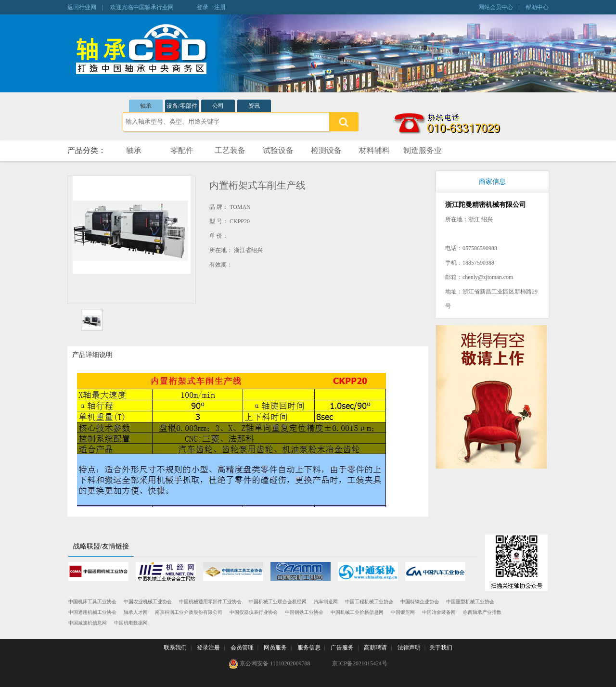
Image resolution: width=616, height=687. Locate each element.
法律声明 (409, 648)
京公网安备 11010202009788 (269, 664)
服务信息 (309, 648)
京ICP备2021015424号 (360, 663)
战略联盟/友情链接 (101, 546)
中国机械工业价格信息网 (357, 612)
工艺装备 (230, 150)
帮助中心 (537, 7)
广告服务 (342, 648)
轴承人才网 (136, 612)
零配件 (182, 150)
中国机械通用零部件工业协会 (210, 602)
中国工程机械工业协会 (369, 602)
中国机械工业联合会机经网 (278, 602)
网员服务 (275, 648)
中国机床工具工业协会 (92, 602)
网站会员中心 (496, 7)
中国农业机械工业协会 (148, 602)
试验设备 (278, 150)
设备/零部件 (182, 106)
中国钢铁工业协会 (304, 612)
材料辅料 (374, 150)
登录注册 (208, 648)
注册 (220, 7)
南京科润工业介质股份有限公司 (189, 612)
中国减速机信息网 (88, 623)
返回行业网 (82, 7)
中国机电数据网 (131, 623)
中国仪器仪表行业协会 (254, 612)
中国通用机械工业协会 (92, 612)
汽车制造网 (326, 602)
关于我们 (441, 648)
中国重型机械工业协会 (470, 602)
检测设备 (326, 150)
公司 (218, 106)
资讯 (254, 106)
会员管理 (242, 648)
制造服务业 (423, 150)
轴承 (146, 106)
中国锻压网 (403, 612)
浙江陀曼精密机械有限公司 (486, 205)
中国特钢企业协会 (420, 602)
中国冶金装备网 (439, 612)
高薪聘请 (375, 648)
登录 (203, 7)
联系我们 (175, 648)
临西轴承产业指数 (482, 612)
